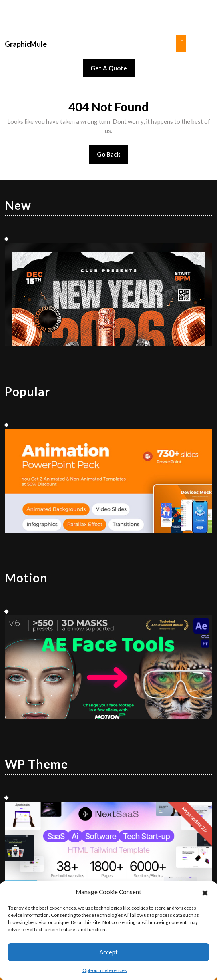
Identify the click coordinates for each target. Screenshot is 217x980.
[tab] (181, 43)
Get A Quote (113, 70)
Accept (108, 952)
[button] (205, 892)
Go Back (113, 157)
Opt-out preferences (105, 970)
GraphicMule (26, 44)
